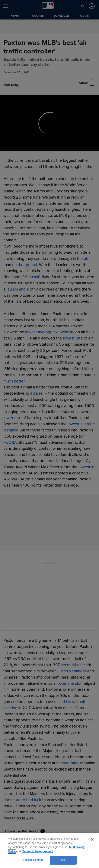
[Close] (92, 839)
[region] (49, 850)
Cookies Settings (33, 860)
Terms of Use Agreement (38, 851)
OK (63, 860)
